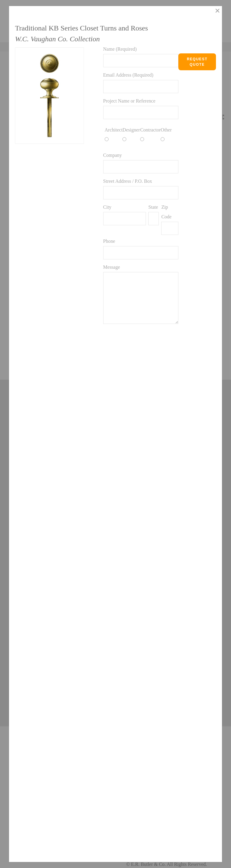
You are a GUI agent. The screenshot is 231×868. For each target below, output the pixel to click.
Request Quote (197, 62)
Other (166, 130)
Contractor (150, 130)
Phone (109, 241)
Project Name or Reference (129, 101)
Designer (131, 130)
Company (112, 155)
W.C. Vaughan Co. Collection (57, 39)
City (107, 207)
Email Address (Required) (128, 75)
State (153, 207)
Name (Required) (120, 49)
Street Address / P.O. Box (128, 181)
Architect (114, 130)
